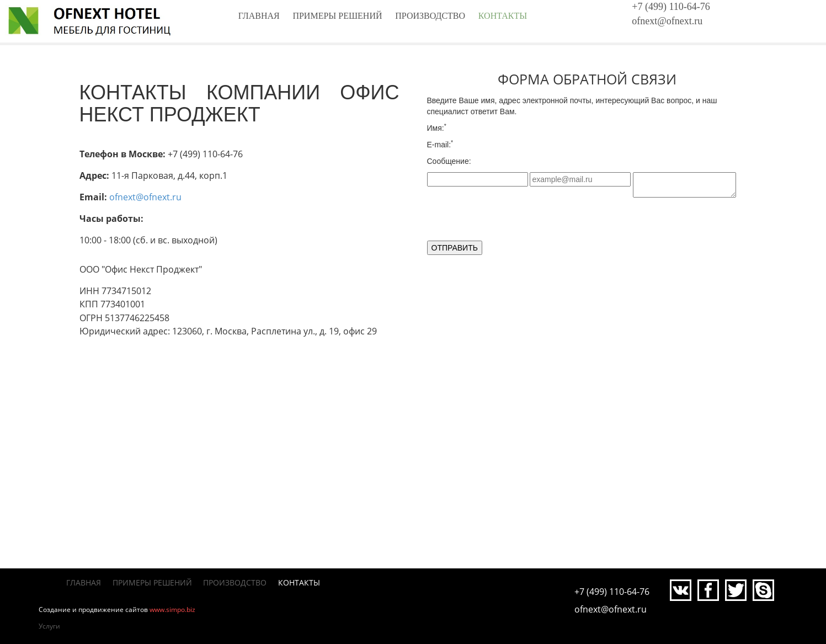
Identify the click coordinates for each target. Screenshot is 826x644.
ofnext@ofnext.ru (667, 21)
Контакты (503, 16)
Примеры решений (337, 16)
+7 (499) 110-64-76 (671, 7)
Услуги (49, 626)
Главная (259, 16)
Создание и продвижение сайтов (93, 610)
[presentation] (511, 219)
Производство (430, 16)
